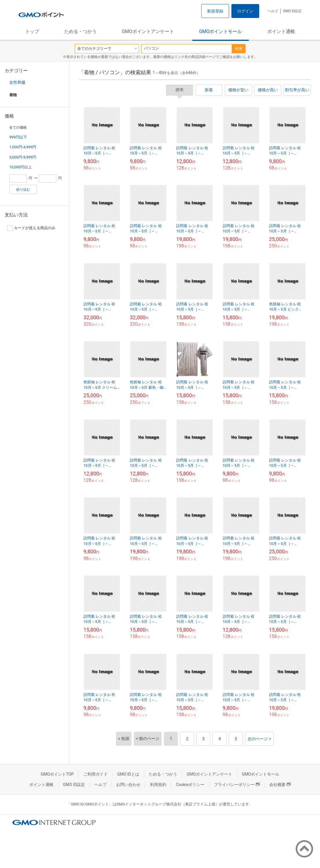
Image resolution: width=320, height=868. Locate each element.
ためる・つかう (81, 31)
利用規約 (158, 785)
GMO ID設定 (292, 11)
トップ (32, 31)
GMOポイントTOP (57, 774)
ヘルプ (273, 11)
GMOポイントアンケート (148, 31)
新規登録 (215, 11)
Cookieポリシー (190, 785)
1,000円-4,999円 (23, 147)
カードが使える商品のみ (31, 228)
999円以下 (18, 137)
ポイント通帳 (281, 31)
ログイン (245, 11)
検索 (239, 49)
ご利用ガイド (96, 774)
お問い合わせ (128, 785)
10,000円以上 (21, 167)
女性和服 (17, 82)
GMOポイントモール (221, 31)
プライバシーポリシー (237, 785)
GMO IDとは (128, 774)
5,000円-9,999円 (23, 157)
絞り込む (23, 189)
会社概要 (280, 785)
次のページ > (259, 739)
